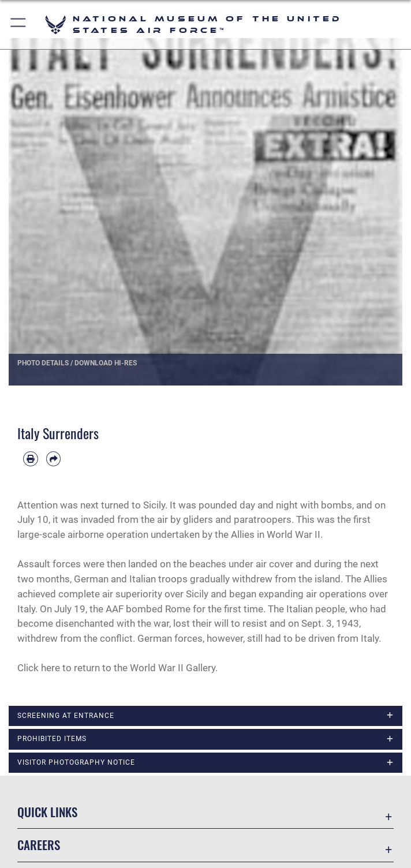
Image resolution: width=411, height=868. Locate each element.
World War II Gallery (173, 668)
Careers (39, 845)
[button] (19, 25)
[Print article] (31, 459)
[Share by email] (54, 459)
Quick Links (47, 812)
